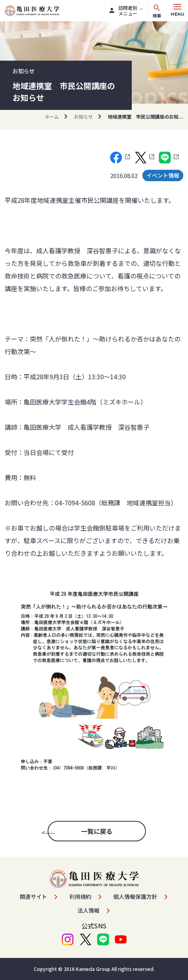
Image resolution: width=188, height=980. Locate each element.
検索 (157, 11)
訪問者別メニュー (123, 10)
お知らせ (83, 116)
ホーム (52, 116)
